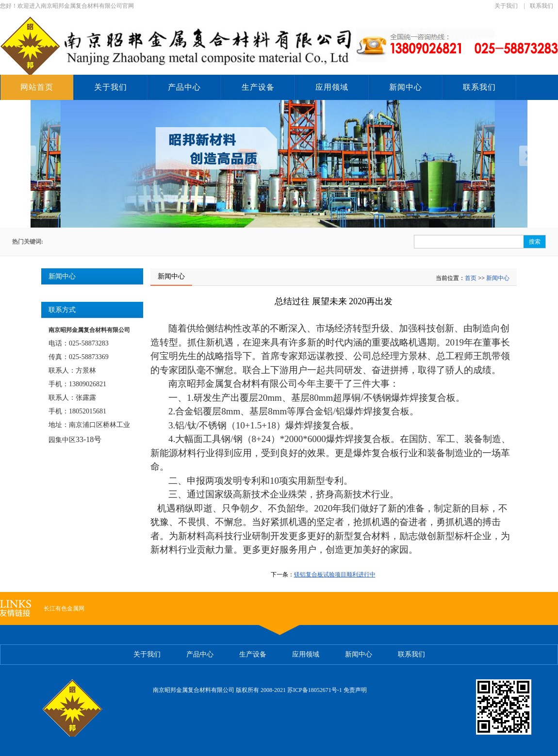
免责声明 (355, 690)
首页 (471, 278)
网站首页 (37, 87)
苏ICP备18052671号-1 (315, 690)
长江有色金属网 (64, 608)
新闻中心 (406, 87)
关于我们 (506, 6)
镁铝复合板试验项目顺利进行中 (335, 575)
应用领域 (332, 87)
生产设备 (258, 87)
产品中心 (184, 87)
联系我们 (542, 6)
